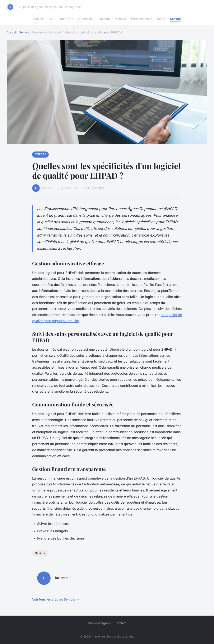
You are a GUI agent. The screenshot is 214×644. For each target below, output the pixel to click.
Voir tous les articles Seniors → (56, 599)
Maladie (104, 19)
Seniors (175, 19)
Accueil (38, 19)
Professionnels (142, 19)
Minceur (120, 19)
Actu (52, 19)
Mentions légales (99, 623)
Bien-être (67, 19)
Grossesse (86, 19)
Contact (121, 623)
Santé (161, 19)
